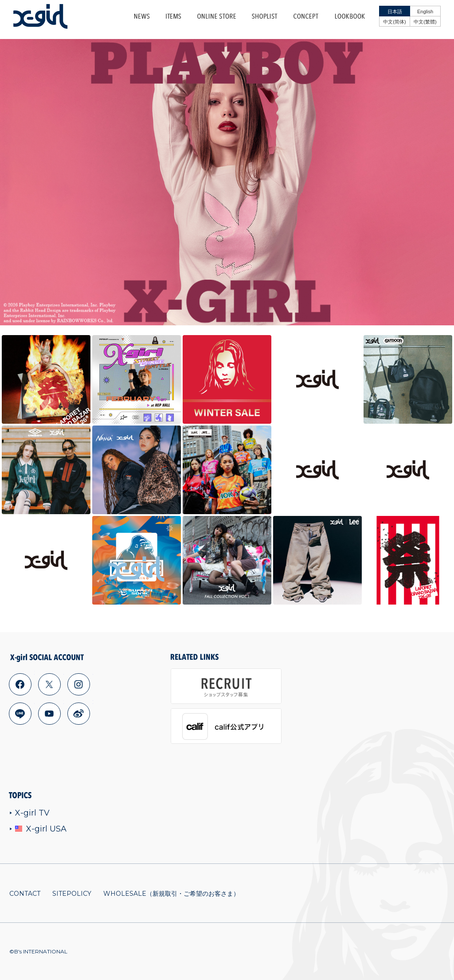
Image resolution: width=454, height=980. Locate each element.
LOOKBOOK (350, 16)
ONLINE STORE (217, 16)
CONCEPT (306, 16)
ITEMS (173, 16)
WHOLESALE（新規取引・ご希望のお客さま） (171, 894)
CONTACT (25, 894)
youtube (49, 714)
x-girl (41, 16)
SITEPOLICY (72, 894)
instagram (78, 684)
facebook (20, 684)
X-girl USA (38, 829)
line (20, 714)
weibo (78, 714)
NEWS (142, 16)
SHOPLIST (264, 16)
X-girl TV (30, 813)
